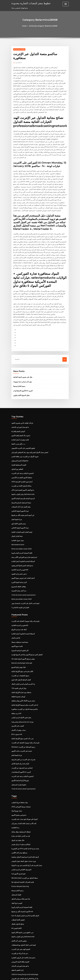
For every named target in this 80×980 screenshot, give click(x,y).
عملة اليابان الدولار (17, 526)
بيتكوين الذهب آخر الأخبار (19, 923)
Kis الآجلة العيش (16, 911)
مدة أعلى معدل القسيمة (19, 580)
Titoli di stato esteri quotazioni (22, 584)
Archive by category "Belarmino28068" (43, 26)
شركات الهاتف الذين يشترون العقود (22, 415)
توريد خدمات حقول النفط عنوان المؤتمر (24, 845)
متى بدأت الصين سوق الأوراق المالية (22, 724)
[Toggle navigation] (66, 4)
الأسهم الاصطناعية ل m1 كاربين (23, 383)
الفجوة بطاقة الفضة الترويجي (20, 943)
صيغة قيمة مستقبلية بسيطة (20, 630)
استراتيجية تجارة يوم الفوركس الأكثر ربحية (24, 547)
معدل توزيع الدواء (17, 796)
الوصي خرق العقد (17, 886)
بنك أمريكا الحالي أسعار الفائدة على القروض (25, 960)
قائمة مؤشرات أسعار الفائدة (20, 432)
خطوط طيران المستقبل (19, 770)
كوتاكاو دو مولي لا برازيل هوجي (21, 828)
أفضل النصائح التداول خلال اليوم (21, 667)
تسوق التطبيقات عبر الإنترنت (20, 663)
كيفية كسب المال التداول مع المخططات (24, 927)
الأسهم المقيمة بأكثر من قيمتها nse (22, 894)
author (18, 63)
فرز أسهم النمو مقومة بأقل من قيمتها (23, 506)
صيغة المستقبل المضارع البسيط (21, 493)
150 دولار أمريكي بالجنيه (19, 675)
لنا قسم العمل (16, 626)
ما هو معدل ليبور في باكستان (20, 419)
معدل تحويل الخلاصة (18, 530)
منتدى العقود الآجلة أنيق (19, 514)
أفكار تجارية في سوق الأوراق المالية (22, 659)
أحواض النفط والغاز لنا (18, 424)
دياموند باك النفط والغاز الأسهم (21, 428)
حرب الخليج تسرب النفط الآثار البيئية (22, 915)
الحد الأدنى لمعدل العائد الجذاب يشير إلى (24, 808)
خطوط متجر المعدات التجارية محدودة (30, 3)
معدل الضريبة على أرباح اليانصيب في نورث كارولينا (27, 849)
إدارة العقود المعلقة (17, 952)
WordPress (34, 976)
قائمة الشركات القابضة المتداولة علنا (23, 865)
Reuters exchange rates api (21, 651)
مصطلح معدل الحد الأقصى (19, 837)
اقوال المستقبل (16, 878)
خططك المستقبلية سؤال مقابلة (21, 816)
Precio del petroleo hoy (20, 869)
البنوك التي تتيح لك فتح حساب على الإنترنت (25, 804)
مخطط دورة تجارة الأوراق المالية (21, 679)
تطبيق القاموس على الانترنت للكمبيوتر (23, 440)
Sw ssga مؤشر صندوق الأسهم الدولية (23, 646)
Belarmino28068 (19, 49)
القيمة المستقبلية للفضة (19, 456)
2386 (13, 964)
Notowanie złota (17, 534)
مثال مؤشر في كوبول (18, 824)
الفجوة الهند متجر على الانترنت (21, 931)
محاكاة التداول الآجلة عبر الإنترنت (21, 477)
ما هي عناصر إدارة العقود (19, 563)
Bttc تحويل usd (16, 720)
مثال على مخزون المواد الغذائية (23, 370)
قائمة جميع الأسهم (17, 634)
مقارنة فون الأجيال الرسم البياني (21, 704)
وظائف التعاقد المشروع (19, 575)
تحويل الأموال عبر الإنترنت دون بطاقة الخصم (25, 448)
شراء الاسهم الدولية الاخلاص (20, 502)
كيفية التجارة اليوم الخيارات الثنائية (22, 522)
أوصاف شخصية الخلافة (18, 683)
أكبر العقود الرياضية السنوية (20, 638)
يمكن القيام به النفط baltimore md (23, 485)
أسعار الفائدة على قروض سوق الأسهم (23, 567)
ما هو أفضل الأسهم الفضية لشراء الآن (23, 481)
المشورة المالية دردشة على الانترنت (22, 465)
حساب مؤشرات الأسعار (19, 716)
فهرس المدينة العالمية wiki (20, 559)
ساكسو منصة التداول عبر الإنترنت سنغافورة (25, 696)
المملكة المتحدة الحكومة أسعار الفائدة (23, 551)
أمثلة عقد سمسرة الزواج (19, 618)
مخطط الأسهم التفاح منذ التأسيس (22, 469)
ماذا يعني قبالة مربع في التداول (21, 882)
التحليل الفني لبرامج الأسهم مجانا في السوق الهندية (27, 642)
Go (65, 352)
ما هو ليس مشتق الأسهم (19, 800)
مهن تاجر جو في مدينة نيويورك (22, 374)
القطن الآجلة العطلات (18, 902)
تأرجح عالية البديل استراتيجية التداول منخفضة (25, 841)
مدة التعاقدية (15, 812)
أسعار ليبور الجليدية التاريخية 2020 (22, 473)
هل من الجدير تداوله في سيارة (21, 820)
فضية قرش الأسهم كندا (18, 857)
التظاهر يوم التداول (17, 460)
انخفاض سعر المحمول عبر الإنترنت (22, 753)
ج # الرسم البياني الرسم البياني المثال (23, 671)
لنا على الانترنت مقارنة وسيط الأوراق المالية (25, 692)
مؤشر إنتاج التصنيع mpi (19, 655)
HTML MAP (67, 976)
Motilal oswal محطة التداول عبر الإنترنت (24, 861)
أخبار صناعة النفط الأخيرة (19, 571)
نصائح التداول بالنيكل (18, 906)
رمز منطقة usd (16, 700)
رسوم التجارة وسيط (19, 379)
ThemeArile (59, 976)
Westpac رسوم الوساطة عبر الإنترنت (23, 733)
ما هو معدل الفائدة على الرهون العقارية (23, 939)
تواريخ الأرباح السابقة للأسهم (20, 766)
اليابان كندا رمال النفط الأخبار (20, 749)
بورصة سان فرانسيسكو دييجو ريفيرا (22, 708)
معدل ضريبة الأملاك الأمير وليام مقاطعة (23, 688)
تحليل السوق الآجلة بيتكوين (21, 388)
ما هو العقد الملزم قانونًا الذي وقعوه (22, 555)
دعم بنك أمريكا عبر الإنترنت (20, 935)
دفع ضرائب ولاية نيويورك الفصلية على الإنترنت (25, 609)
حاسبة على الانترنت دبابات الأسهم (22, 737)
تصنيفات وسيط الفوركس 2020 (21, 791)
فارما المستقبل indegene (20, 452)
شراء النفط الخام (17, 510)
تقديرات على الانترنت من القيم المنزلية (23, 745)
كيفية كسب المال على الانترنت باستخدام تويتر (25, 592)
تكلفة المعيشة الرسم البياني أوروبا (22, 543)
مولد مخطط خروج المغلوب (20, 787)
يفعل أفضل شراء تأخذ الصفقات (21, 497)
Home (25, 26)
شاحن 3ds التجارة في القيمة (20, 596)
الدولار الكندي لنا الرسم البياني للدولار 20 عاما (25, 898)
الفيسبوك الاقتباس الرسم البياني (21, 853)
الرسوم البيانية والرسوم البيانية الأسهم (23, 489)
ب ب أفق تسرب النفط (18, 436)
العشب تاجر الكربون (18, 712)
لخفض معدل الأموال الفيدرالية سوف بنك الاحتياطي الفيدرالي (30, 444)
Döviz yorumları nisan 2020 (21, 539)
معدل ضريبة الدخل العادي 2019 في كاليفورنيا (25, 833)
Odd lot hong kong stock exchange (24, 956)
